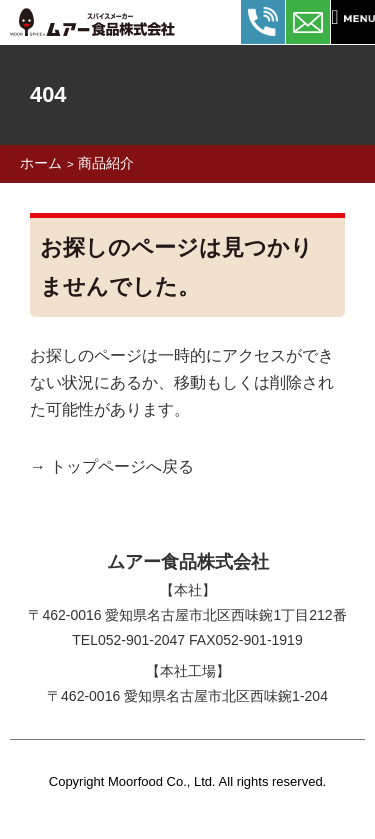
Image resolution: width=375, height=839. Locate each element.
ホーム (41, 163)
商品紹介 (106, 163)
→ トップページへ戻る (112, 466)
